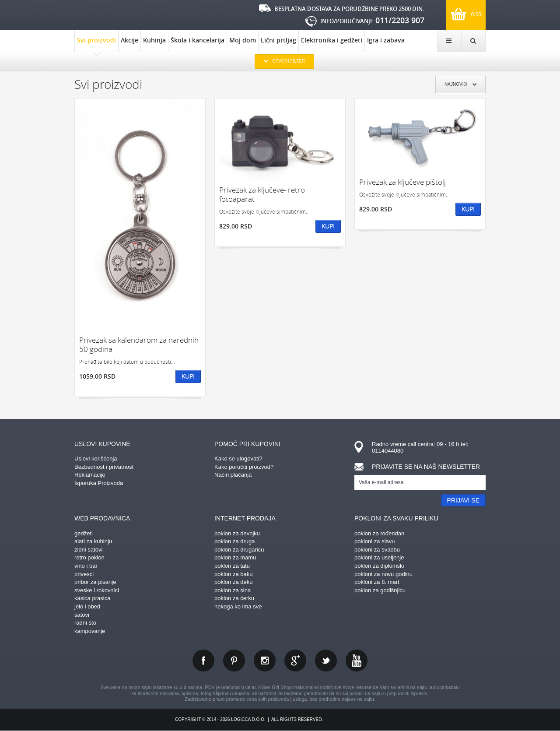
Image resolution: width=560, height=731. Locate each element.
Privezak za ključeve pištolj (402, 182)
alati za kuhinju (93, 541)
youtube (357, 661)
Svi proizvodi (96, 44)
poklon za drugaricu (239, 550)
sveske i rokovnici (97, 590)
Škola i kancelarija (198, 40)
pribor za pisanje (95, 582)
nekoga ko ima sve (238, 606)
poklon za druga (235, 541)
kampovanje (90, 631)
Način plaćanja (233, 475)
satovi (82, 615)
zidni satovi (88, 550)
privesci (84, 574)
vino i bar (86, 566)
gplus (295, 661)
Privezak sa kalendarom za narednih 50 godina (139, 345)
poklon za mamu (235, 557)
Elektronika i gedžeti (332, 40)
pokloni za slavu (375, 541)
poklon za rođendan (379, 533)
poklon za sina (233, 590)
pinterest (234, 661)
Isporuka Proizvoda (99, 483)
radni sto (85, 623)
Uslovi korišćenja (96, 459)
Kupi (188, 376)
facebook (203, 661)
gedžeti (84, 533)
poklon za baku (233, 574)
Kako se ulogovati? (238, 459)
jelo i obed (87, 606)
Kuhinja (154, 40)
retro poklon (89, 557)
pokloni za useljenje (379, 557)
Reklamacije (90, 475)
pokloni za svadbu (377, 550)
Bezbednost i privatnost (104, 467)
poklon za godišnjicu (380, 590)
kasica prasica (92, 598)
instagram (265, 661)
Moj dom (243, 40)
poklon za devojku (237, 533)
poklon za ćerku (234, 598)
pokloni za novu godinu (383, 574)
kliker (103, 14)
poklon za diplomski (379, 566)
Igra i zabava (386, 40)
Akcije (129, 40)
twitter (326, 661)
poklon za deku (233, 582)
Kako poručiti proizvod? (244, 467)
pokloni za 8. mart (377, 582)
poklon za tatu (232, 566)
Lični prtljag (278, 40)
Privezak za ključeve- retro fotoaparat (262, 195)
